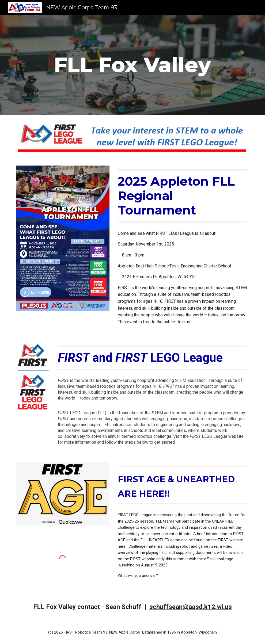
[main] (132, 65)
